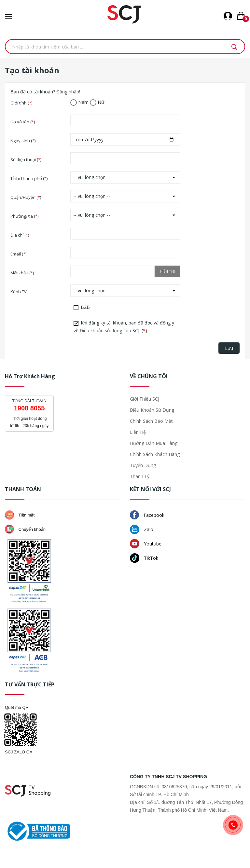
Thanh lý (140, 476)
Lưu (229, 348)
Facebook (147, 515)
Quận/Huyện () (26, 197)
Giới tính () (21, 103)
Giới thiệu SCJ (145, 399)
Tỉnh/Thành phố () (29, 178)
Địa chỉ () (20, 235)
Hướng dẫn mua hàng (154, 443)
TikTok (144, 558)
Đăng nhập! (68, 92)
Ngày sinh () (23, 141)
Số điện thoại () (26, 159)
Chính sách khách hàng (155, 454)
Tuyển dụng (143, 465)
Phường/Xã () (24, 216)
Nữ (97, 102)
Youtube (146, 544)
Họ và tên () (23, 122)
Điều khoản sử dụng (101, 331)
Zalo (142, 529)
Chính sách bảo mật (151, 421)
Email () (18, 254)
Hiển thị (167, 271)
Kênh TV (19, 292)
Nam (79, 102)
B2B (82, 307)
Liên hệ (138, 432)
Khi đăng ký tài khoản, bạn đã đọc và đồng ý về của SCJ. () (124, 327)
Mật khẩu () (22, 273)
